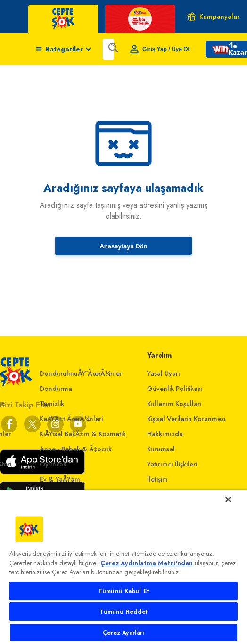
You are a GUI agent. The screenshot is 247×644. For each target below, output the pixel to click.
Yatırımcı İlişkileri (172, 464)
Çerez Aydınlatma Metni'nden (147, 563)
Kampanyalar (213, 17)
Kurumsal (161, 449)
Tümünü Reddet (124, 612)
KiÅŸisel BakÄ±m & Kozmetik (83, 434)
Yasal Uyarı (164, 373)
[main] (123, 567)
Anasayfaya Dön (123, 246)
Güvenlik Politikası (175, 389)
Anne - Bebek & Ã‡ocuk (76, 449)
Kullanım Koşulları (174, 404)
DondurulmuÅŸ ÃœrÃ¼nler (81, 373)
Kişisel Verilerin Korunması (186, 419)
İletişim (157, 479)
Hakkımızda (165, 434)
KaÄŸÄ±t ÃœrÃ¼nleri (71, 419)
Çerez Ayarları (124, 632)
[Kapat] (228, 500)
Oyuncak (53, 464)
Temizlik (52, 404)
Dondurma (56, 389)
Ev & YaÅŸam (60, 479)
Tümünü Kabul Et (123, 591)
